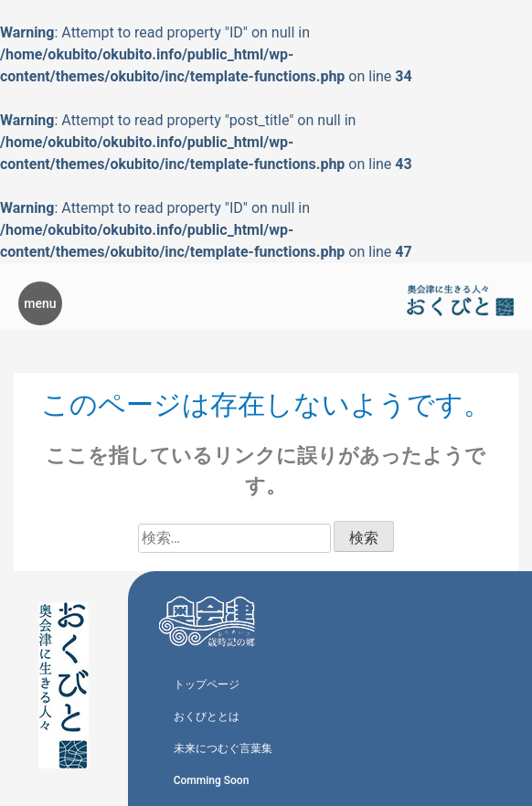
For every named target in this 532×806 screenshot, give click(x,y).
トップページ (207, 684)
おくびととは (207, 716)
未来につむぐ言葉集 (223, 748)
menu (40, 303)
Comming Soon (212, 780)
